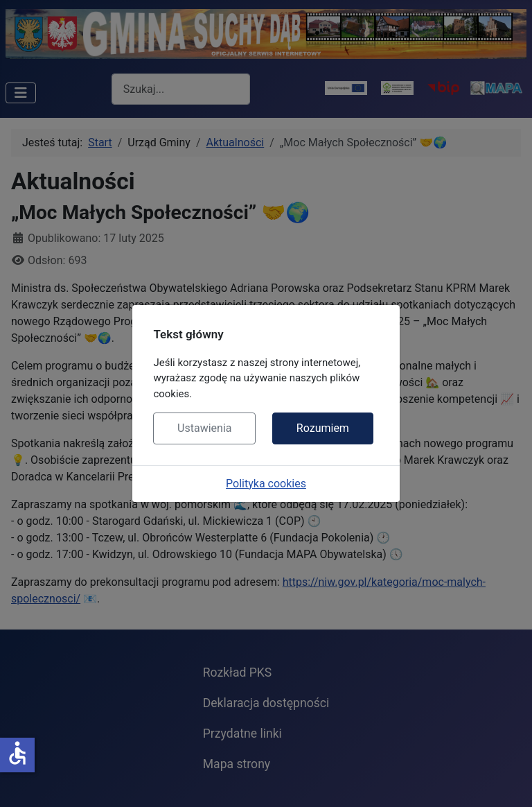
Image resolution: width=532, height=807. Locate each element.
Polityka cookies (266, 484)
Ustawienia (204, 428)
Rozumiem (323, 428)
